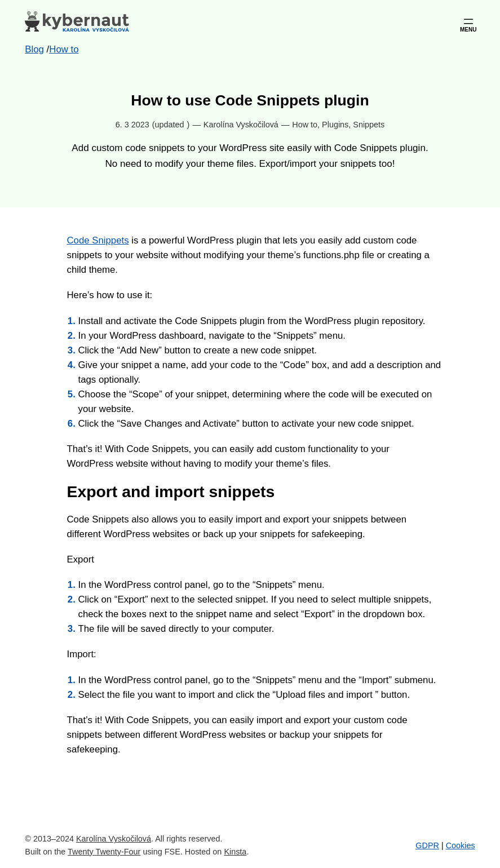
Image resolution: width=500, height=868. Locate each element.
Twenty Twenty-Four (104, 852)
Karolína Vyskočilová (114, 839)
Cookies (461, 845)
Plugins (335, 125)
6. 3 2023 (132, 125)
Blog (34, 49)
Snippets (369, 125)
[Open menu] (468, 21)
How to (305, 125)
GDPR (427, 845)
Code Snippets (98, 240)
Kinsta (235, 852)
